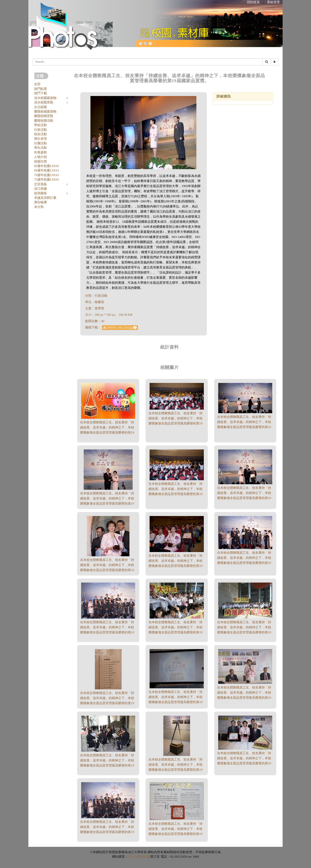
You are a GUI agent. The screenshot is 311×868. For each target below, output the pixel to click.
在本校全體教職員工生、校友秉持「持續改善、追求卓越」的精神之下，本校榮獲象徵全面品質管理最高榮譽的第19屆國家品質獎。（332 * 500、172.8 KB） (107, 703)
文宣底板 (40, 184)
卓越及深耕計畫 (45, 198)
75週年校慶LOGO (47, 179)
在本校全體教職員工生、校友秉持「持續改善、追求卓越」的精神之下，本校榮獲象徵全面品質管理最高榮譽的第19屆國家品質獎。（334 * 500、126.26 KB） (176, 770)
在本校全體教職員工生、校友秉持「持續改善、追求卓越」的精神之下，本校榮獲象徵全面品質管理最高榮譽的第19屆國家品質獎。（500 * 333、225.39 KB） (244, 632)
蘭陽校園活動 (44, 121)
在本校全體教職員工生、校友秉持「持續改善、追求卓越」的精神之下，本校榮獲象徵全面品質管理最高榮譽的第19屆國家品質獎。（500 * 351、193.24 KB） (176, 834)
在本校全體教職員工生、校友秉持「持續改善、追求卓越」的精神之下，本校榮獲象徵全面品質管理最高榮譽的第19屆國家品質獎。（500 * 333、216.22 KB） (107, 765)
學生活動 (40, 148)
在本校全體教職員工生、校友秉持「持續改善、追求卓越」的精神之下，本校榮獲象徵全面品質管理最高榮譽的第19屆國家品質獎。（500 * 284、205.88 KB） (176, 494)
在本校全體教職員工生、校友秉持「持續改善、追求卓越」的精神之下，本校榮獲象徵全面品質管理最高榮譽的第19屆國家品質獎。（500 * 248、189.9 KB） (176, 423)
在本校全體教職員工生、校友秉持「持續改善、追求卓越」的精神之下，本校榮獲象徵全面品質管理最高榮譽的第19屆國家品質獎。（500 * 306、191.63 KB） (244, 563)
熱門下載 (40, 93)
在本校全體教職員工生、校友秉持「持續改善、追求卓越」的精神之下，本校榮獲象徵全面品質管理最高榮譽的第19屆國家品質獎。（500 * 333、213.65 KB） (176, 632)
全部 (37, 84)
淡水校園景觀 (44, 102)
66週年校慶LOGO (47, 170)
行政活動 (40, 130)
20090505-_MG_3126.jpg (120, 328)
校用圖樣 (40, 193)
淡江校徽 (40, 189)
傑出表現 (40, 139)
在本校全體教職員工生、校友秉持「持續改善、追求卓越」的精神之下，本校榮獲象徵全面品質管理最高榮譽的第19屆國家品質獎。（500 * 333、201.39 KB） (107, 632)
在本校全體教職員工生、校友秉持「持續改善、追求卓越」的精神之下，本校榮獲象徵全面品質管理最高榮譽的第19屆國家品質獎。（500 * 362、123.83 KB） (176, 702)
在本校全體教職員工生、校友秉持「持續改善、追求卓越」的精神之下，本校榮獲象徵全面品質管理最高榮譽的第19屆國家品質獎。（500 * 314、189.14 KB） (244, 763)
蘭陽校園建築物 (45, 111)
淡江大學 (134, 857)
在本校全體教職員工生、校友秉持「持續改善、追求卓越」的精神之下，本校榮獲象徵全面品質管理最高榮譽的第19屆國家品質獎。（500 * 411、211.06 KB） (107, 504)
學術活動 (40, 125)
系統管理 (273, 2)
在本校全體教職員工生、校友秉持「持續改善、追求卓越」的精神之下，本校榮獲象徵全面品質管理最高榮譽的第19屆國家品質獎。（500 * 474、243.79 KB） (107, 570)
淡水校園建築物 (45, 98)
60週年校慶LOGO (47, 166)
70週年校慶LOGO (47, 175)
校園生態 (40, 161)
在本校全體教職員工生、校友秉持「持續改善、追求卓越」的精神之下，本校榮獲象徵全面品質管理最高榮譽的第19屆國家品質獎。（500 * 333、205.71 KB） (176, 566)
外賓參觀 (40, 152)
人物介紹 (40, 157)
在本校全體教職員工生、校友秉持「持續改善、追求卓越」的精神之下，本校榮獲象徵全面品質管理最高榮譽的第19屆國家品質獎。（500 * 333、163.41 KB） (107, 832)
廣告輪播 (40, 202)
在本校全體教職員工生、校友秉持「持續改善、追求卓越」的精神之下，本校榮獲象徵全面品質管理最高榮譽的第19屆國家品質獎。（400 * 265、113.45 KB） (107, 433)
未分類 (39, 207)
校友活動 (40, 134)
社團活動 (40, 143)
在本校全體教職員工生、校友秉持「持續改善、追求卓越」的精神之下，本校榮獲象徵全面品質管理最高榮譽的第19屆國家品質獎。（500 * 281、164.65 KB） (244, 427)
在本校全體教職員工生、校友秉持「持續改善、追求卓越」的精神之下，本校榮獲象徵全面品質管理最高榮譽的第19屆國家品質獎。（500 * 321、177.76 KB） (244, 498)
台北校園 (40, 107)
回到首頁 (253, 2)
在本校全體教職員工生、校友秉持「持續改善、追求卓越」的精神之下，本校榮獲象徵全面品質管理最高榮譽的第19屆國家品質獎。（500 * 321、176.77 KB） (244, 698)
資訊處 (145, 857)
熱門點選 (40, 89)
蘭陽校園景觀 (44, 116)
